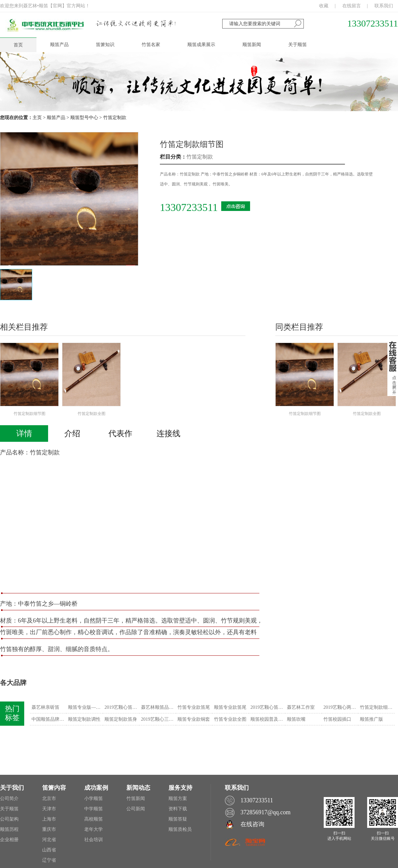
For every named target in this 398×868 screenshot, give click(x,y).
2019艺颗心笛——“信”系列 (122, 707)
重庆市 (49, 829)
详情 (24, 434)
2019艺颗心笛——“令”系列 (268, 707)
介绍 (72, 434)
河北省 (49, 840)
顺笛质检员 (180, 829)
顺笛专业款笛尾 (230, 707)
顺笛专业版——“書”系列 (85, 707)
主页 (37, 118)
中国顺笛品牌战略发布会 (49, 719)
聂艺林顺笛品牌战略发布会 (158, 707)
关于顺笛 (9, 809)
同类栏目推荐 (299, 327)
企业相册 (9, 840)
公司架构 (9, 819)
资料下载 (178, 809)
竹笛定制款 (115, 118)
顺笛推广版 (371, 719)
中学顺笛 (94, 809)
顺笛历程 (9, 829)
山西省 (49, 850)
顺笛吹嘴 (296, 719)
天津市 (49, 809)
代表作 (120, 434)
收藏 (324, 6)
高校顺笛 (94, 819)
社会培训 (94, 840)
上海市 (49, 819)
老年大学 (94, 829)
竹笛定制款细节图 (192, 144)
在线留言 (352, 6)
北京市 (49, 799)
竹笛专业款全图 (230, 719)
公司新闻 (136, 809)
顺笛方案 (178, 799)
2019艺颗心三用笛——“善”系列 (158, 719)
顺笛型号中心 (84, 118)
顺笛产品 (56, 118)
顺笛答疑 (178, 819)
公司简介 (9, 799)
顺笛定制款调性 (84, 719)
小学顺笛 (94, 799)
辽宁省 (49, 860)
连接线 (168, 434)
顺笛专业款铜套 (194, 719)
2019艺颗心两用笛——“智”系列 (341, 707)
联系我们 (384, 6)
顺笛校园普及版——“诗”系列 (268, 719)
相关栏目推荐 (24, 327)
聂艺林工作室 (301, 707)
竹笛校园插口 (337, 719)
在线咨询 (252, 824)
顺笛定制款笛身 (121, 719)
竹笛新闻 (136, 799)
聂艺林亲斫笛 (45, 707)
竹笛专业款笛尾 (194, 707)
